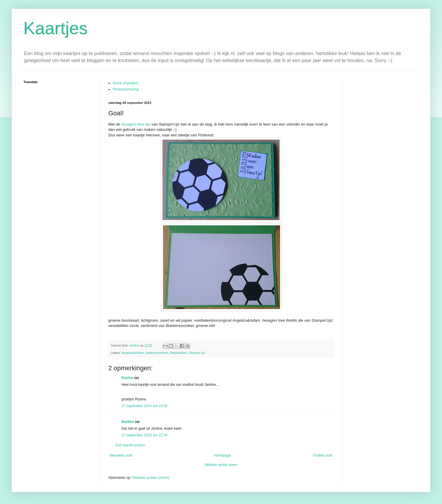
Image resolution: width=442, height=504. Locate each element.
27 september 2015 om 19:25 (144, 406)
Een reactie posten (130, 445)
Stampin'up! (197, 353)
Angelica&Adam (133, 353)
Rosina (127, 378)
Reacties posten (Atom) (151, 478)
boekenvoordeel (157, 353)
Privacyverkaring (126, 89)
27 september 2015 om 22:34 (144, 435)
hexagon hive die (136, 124)
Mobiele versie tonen (221, 465)
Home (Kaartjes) (125, 83)
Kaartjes (56, 28)
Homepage (223, 455)
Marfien (128, 422)
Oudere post (323, 455)
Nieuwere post (121, 455)
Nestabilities (179, 353)
